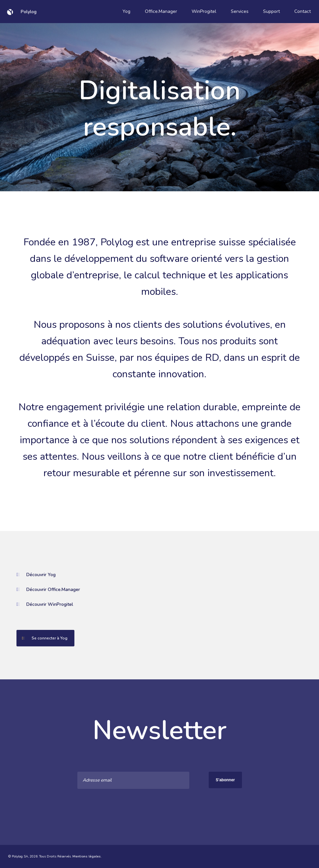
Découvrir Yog (36, 575)
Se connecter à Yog (42, 638)
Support (271, 11)
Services (240, 11)
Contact (303, 11)
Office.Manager (161, 11)
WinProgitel (204, 11)
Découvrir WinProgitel (45, 604)
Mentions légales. (87, 856)
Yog (126, 11)
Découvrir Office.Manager (48, 589)
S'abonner (225, 780)
